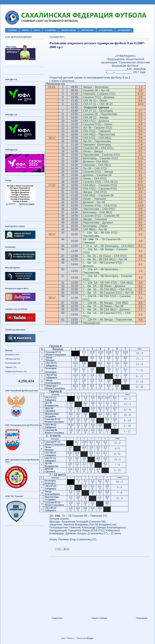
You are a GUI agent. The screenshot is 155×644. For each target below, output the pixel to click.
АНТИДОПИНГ (124, 30)
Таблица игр (11, 359)
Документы (10, 355)
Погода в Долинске (20, 192)
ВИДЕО (26, 30)
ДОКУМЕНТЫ (87, 30)
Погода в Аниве (20, 201)
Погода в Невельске (20, 197)
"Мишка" (9, 367)
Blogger (90, 638)
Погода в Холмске (20, 195)
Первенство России (14, 371)
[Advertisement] (100, 586)
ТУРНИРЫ (12, 30)
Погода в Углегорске (20, 190)
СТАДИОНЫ (51, 30)
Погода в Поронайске (20, 188)
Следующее (57, 618)
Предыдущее (142, 618)
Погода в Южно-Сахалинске (20, 186)
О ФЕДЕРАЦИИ (106, 30)
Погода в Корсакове (20, 199)
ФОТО (37, 30)
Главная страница (99, 618)
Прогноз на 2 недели (27, 204)
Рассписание (11, 363)
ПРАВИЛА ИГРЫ (69, 30)
